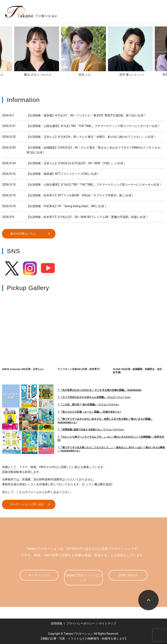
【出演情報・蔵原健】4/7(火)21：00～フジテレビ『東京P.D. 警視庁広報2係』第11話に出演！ (86, 115)
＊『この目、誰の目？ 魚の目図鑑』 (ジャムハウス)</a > (88, 405)
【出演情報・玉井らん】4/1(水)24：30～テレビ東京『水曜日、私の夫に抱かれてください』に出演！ (91, 137)
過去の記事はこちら (23, 234)
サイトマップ (108, 623)
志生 (85, 74)
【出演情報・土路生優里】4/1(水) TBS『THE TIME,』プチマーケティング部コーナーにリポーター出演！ (93, 126)
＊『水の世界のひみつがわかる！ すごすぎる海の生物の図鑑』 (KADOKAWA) (99, 390)
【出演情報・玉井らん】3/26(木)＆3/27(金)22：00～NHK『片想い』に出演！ (76, 163)
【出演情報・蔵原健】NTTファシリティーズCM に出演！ (63, 174)
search (108, 18)
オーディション (39, 575)
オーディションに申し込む (28, 504)
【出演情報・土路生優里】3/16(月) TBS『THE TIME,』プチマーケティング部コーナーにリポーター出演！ (94, 185)
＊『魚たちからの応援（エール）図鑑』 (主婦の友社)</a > (89, 412)
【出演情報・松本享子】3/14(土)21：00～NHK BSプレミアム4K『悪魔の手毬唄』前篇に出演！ (87, 217)
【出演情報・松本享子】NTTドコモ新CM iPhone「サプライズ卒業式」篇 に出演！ (80, 195)
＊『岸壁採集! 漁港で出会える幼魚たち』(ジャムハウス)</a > (91, 430)
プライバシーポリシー (81, 623)
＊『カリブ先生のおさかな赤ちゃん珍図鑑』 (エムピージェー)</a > (94, 397)
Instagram (30, 268)
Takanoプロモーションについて (83, 578)
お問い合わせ (128, 575)
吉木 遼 (131, 74)
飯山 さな (38, 74)
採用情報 (57, 623)
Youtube (48, 268)
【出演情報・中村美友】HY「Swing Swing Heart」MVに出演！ (67, 206)
